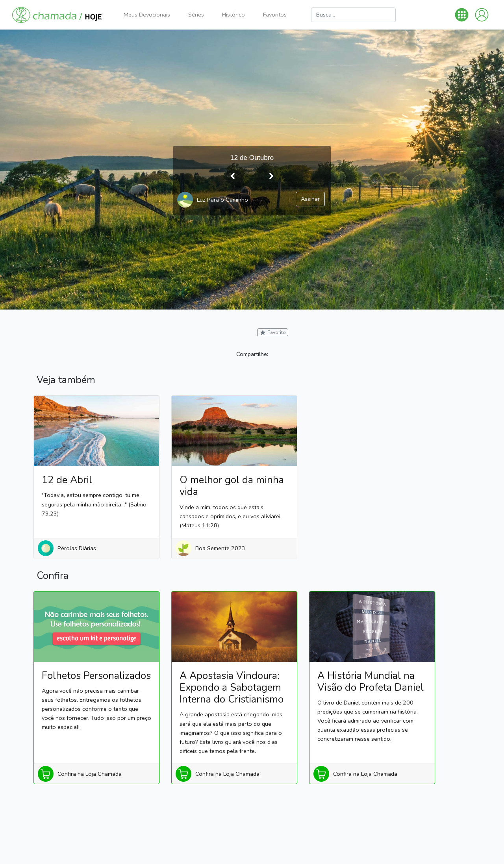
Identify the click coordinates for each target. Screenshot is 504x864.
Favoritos (275, 15)
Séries (196, 15)
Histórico (233, 15)
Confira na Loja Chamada (90, 774)
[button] (462, 15)
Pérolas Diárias (77, 548)
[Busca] (353, 15)
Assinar (310, 199)
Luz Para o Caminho (222, 200)
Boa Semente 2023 (220, 548)
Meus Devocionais (147, 15)
